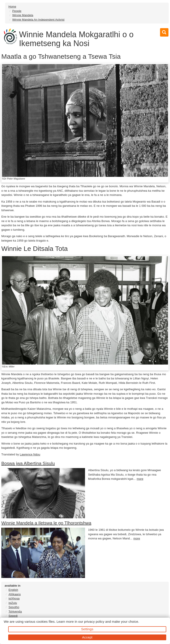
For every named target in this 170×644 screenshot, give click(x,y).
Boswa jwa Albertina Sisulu (28, 463)
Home (12, 7)
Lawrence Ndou (30, 454)
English (13, 590)
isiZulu (13, 603)
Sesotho (14, 607)
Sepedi (13, 616)
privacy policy (94, 622)
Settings (87, 629)
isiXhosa (14, 598)
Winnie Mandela (23, 15)
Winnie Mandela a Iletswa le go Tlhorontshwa (46, 523)
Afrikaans (14, 594)
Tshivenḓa (15, 612)
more (140, 479)
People (17, 11)
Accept (87, 637)
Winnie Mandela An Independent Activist (38, 20)
